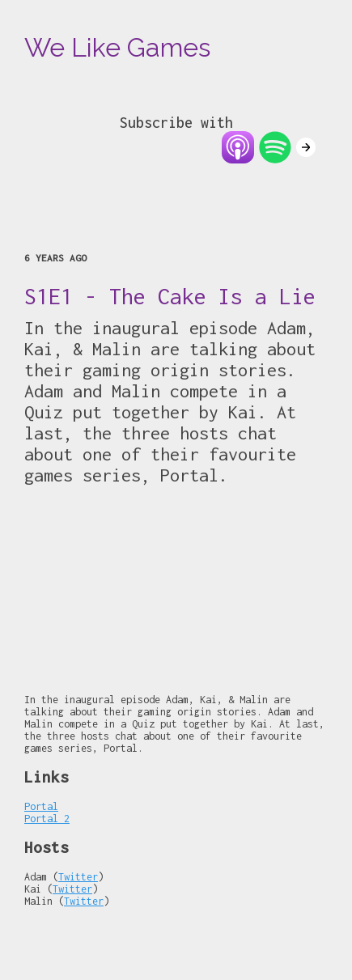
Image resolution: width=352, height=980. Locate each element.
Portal (41, 806)
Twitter (78, 877)
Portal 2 (47, 819)
